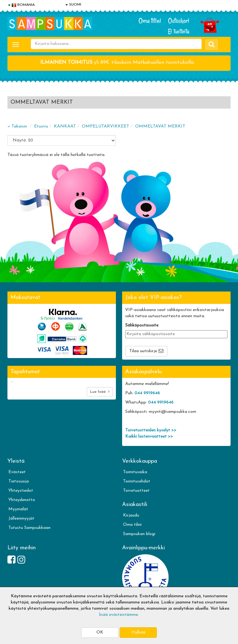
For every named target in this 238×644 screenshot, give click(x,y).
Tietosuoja (19, 481)
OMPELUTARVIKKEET (106, 126)
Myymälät (18, 509)
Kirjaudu (131, 515)
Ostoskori (179, 21)
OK (100, 632)
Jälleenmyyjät (21, 519)
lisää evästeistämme (119, 615)
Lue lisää (100, 392)
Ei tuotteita (179, 31)
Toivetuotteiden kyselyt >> (151, 430)
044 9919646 (147, 393)
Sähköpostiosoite (142, 325)
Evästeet (17, 472)
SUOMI (73, 5)
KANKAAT (65, 126)
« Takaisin (17, 126)
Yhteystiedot (21, 491)
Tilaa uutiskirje (143, 351)
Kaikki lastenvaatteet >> (149, 437)
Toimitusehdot (137, 481)
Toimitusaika (135, 472)
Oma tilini (150, 21)
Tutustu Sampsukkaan (29, 528)
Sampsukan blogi (139, 534)
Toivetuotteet (136, 491)
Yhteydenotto (22, 500)
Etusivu (41, 126)
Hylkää (138, 632)
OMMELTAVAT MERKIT (160, 126)
